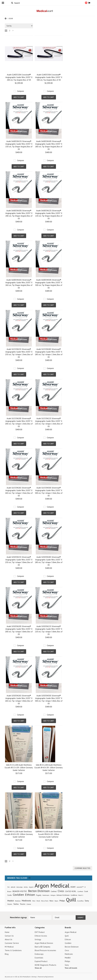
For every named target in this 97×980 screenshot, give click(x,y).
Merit (38, 901)
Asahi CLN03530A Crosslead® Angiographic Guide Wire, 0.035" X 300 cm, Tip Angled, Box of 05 (49, 77)
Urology (38, 939)
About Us (9, 939)
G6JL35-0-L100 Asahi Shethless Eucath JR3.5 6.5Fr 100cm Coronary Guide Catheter (19, 768)
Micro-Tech (45, 901)
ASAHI (73, 887)
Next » (13, 31)
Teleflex (16, 904)
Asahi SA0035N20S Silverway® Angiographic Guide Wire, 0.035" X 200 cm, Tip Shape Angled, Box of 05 (19, 215)
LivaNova (74, 895)
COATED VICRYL (71, 891)
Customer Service (12, 943)
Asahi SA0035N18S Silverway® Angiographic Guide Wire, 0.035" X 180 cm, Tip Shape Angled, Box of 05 (49, 145)
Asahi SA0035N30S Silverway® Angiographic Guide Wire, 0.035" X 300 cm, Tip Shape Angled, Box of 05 (49, 284)
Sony (87, 901)
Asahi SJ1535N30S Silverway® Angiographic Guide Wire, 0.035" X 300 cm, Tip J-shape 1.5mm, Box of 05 (49, 492)
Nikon (51, 901)
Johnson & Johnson (63, 895)
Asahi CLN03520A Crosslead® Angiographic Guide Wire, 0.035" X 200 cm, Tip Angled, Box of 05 (19, 77)
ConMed (80, 891)
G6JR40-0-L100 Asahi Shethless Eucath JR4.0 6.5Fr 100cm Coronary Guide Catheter (19, 834)
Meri (34, 901)
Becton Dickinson (39, 891)
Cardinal (54, 891)
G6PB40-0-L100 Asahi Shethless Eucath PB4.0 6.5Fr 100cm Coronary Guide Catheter (49, 834)
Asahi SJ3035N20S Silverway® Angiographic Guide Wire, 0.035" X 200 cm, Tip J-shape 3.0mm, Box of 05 (19, 630)
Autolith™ (80, 887)
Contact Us (9, 936)
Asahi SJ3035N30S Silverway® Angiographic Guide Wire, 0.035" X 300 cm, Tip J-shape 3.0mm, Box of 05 (49, 700)
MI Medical (9, 947)
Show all (38, 968)
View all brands (71, 968)
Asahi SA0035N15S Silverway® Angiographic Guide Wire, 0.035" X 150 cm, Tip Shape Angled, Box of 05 (19, 145)
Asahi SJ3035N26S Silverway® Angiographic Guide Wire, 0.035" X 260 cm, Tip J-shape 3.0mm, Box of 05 (19, 700)
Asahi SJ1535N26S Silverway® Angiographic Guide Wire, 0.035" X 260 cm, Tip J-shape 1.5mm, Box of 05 (19, 492)
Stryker (10, 904)
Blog (7, 954)
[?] (29, 878)
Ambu (26, 887)
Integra (53, 895)
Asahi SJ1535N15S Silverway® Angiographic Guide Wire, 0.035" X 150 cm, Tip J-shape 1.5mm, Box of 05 (19, 353)
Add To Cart (19, 97)
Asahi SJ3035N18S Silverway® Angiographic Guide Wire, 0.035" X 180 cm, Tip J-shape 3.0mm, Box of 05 (49, 561)
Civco (61, 891)
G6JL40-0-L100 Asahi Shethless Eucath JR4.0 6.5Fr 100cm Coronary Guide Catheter (49, 768)
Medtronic (26, 901)
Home (7, 932)
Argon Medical (52, 885)
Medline (18, 901)
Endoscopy (39, 954)
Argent (31, 887)
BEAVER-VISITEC (20, 891)
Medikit (11, 901)
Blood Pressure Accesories (45, 950)
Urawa (29, 904)
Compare (21, 91)
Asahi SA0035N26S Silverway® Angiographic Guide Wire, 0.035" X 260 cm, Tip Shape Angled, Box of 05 (19, 284)
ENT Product (40, 932)
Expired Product (41, 961)
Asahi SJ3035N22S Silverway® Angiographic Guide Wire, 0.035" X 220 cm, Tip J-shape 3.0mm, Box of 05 (49, 630)
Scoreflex (80, 901)
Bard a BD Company (43, 947)
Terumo (23, 904)
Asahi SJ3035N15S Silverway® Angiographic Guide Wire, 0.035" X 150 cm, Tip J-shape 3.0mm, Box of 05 (19, 561)
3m (8, 887)
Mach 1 (81, 895)
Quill (71, 900)
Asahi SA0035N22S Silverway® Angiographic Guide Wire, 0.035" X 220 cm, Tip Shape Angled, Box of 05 (49, 215)
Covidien (18, 895)
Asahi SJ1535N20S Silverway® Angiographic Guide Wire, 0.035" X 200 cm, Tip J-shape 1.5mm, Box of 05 (19, 422)
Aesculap (20, 887)
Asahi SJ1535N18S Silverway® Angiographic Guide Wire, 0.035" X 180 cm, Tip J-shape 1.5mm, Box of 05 (49, 353)
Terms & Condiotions (13, 950)
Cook (86, 891)
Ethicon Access (41, 936)
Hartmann (46, 895)
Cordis (10, 895)
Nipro (56, 901)
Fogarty (39, 895)
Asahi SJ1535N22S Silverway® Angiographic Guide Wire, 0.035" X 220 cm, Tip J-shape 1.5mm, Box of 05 (49, 422)
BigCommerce (49, 977)
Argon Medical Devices (44, 943)
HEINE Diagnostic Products (45, 965)
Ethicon (30, 895)
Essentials (39, 958)
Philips (62, 901)
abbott (13, 887)
